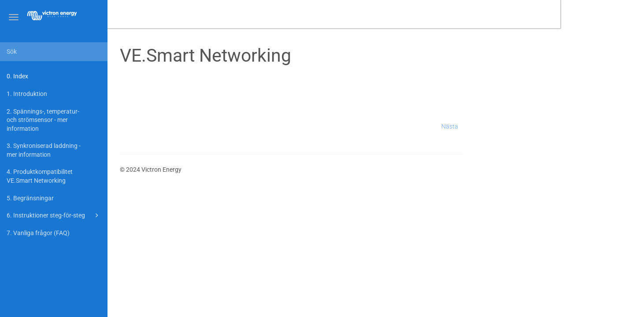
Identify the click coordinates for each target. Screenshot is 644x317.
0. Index (17, 76)
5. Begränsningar (30, 198)
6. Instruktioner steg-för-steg (54, 215)
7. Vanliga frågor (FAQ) (38, 233)
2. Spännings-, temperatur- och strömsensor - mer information (43, 120)
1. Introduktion (27, 94)
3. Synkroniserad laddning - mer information (44, 150)
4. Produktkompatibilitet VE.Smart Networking (40, 176)
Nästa (533, 126)
